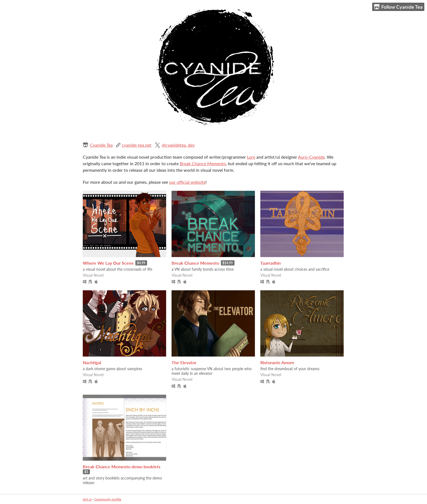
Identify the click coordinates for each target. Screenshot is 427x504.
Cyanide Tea (101, 145)
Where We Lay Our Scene (108, 263)
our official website (187, 182)
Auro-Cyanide (311, 157)
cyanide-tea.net (137, 145)
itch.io (87, 499)
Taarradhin (271, 263)
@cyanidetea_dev (178, 145)
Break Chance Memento (203, 163)
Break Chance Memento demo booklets (122, 467)
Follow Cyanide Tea (398, 7)
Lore (251, 157)
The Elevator (184, 362)
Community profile (108, 499)
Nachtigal (92, 362)
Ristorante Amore (277, 362)
